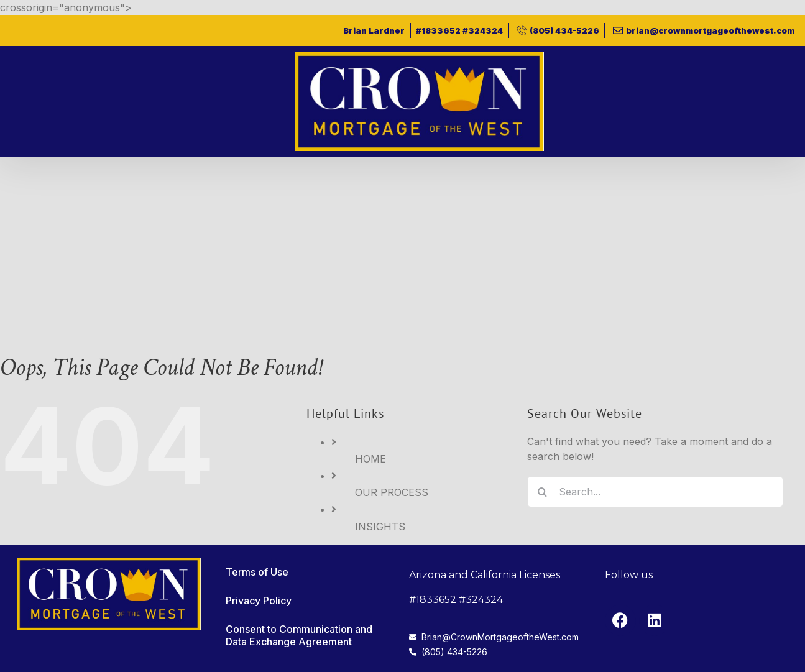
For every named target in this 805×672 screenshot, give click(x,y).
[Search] (543, 492)
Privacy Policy (259, 601)
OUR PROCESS (392, 492)
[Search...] (655, 492)
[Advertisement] (403, 251)
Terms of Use (257, 572)
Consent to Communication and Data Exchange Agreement (299, 635)
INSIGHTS (380, 527)
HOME (370, 459)
